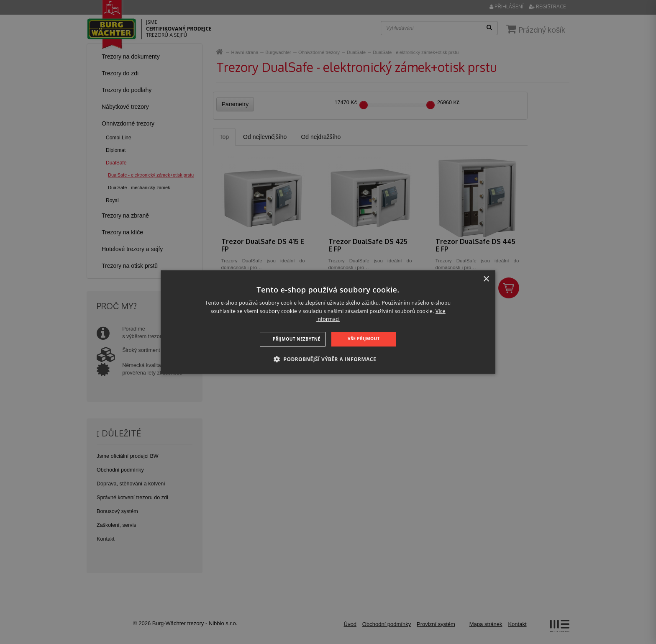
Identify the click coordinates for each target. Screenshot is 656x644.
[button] (328, 359)
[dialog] (328, 322)
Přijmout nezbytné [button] (297, 339)
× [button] (486, 279)
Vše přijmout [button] (363, 339)
